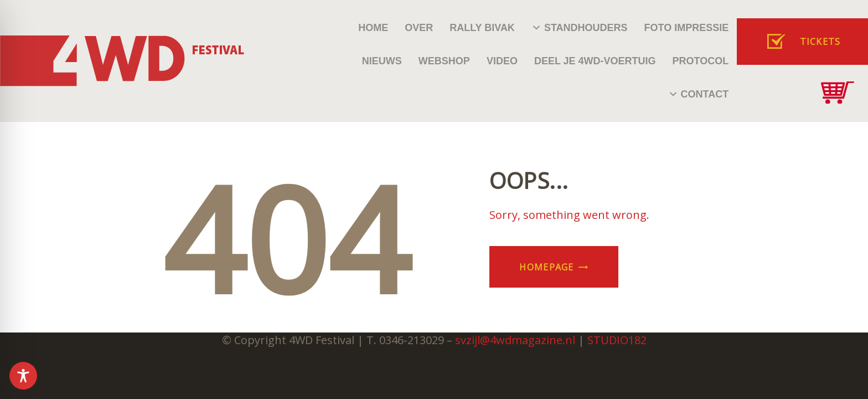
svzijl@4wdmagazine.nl (515, 340)
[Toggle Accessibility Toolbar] (23, 376)
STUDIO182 (617, 340)
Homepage (546, 267)
